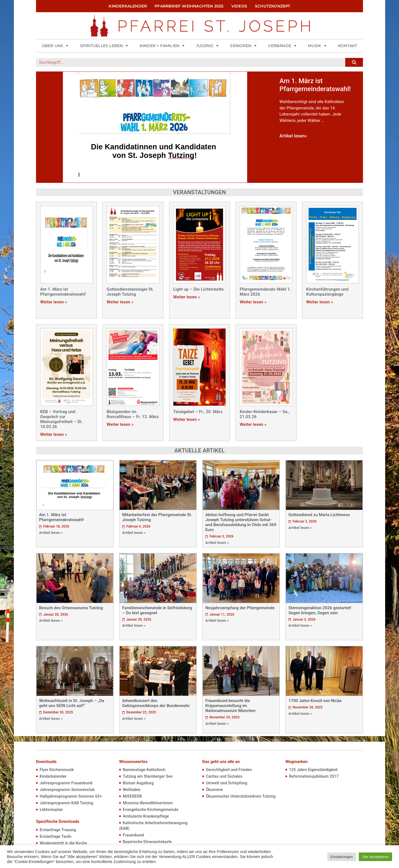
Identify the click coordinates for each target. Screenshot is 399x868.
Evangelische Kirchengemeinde (151, 810)
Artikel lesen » (51, 533)
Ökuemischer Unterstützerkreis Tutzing (241, 796)
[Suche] (354, 62)
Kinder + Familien (162, 46)
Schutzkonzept (273, 6)
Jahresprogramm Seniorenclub (67, 790)
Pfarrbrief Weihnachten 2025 (189, 6)
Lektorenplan (51, 810)
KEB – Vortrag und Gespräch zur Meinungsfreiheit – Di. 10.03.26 (61, 419)
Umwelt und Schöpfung (227, 783)
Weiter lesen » (54, 302)
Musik (317, 46)
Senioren (243, 46)
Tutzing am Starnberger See (148, 776)
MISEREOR (132, 796)
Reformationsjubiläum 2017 (314, 776)
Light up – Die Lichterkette (198, 289)
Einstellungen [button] (342, 857)
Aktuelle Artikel (199, 450)
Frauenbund (133, 835)
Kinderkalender (128, 6)
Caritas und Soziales (224, 776)
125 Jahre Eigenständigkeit (313, 770)
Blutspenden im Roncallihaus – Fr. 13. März (133, 414)
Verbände (282, 46)
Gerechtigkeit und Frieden (229, 770)
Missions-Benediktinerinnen (148, 803)
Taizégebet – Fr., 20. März (198, 412)
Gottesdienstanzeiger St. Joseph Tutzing (130, 292)
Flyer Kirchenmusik (57, 770)
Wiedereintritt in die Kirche (63, 843)
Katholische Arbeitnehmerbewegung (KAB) (153, 826)
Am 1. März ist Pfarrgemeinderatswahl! (63, 292)
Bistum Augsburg (138, 783)
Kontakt (348, 46)
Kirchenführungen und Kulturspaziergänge (327, 292)
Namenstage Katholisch (144, 770)
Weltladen (132, 790)
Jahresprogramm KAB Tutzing (66, 803)
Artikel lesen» (293, 136)
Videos (239, 6)
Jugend (207, 46)
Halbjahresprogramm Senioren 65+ (71, 796)
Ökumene (214, 790)
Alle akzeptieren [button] (375, 857)
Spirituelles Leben (104, 46)
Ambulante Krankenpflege (146, 816)
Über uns (55, 46)
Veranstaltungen (200, 192)
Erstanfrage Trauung (58, 830)
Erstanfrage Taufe (55, 836)
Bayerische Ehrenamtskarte (147, 842)
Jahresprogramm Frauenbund (66, 783)
